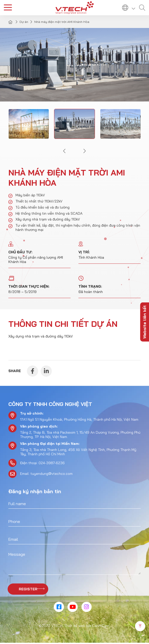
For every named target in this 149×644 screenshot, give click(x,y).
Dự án (24, 22)
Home (11, 22)
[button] (64, 151)
